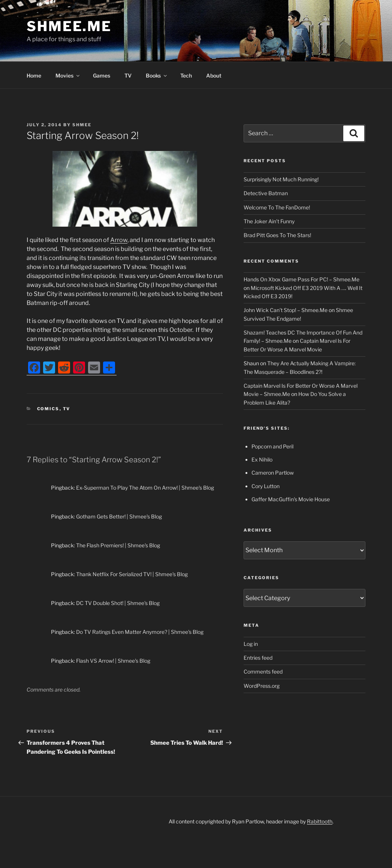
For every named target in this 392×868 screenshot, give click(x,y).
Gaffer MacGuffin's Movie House (291, 499)
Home (34, 75)
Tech (186, 75)
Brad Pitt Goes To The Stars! (277, 235)
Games (102, 75)
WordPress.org (262, 686)
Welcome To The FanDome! (277, 207)
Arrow (119, 240)
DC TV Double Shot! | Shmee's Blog (118, 603)
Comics (48, 409)
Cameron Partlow (273, 473)
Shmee (82, 125)
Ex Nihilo (262, 459)
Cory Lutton (266, 486)
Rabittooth (320, 821)
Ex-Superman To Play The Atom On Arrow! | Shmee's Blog (145, 488)
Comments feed (263, 672)
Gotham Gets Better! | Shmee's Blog (119, 516)
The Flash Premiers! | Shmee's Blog (118, 545)
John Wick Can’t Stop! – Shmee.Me (286, 310)
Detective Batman (266, 193)
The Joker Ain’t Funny (269, 221)
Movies (68, 75)
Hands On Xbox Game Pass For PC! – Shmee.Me (301, 279)
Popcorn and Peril (272, 446)
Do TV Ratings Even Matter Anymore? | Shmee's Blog (140, 632)
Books (157, 75)
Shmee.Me (69, 26)
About (214, 75)
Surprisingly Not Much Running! (281, 179)
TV (128, 75)
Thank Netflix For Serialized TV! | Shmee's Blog (132, 574)
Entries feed (258, 658)
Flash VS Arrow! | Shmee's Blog (113, 661)
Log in (251, 644)
